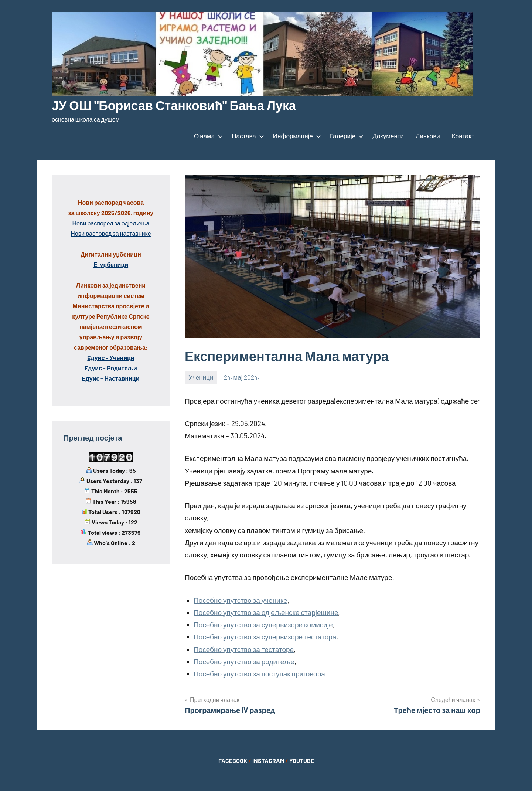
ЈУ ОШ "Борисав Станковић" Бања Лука (180, 105)
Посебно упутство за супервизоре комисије (263, 624)
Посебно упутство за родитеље (244, 661)
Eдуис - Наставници (111, 378)
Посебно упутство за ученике (241, 600)
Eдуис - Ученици (111, 358)
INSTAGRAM (268, 761)
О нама (207, 136)
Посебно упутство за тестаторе (244, 649)
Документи (388, 136)
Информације (296, 136)
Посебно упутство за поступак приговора (259, 674)
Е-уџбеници (111, 264)
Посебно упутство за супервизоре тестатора (265, 637)
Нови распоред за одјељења (111, 223)
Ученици (201, 377)
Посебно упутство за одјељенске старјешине (266, 612)
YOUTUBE (302, 761)
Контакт (463, 136)
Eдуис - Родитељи (111, 368)
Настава (246, 136)
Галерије (345, 136)
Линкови (428, 136)
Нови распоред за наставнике (111, 233)
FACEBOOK (233, 761)
